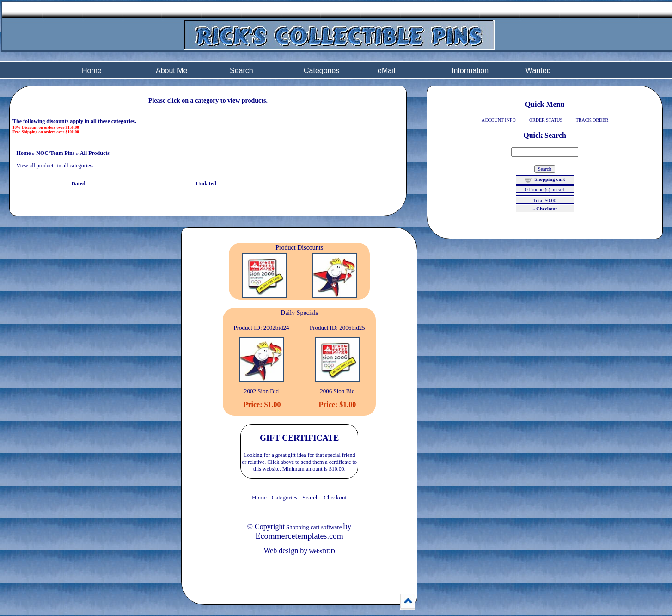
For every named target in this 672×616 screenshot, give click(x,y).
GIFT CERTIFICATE (299, 438)
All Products (95, 153)
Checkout (335, 497)
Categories (321, 71)
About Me (171, 71)
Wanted (538, 71)
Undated (206, 184)
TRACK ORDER (592, 120)
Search (241, 71)
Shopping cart (550, 179)
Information (470, 71)
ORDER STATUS (546, 120)
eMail (386, 71)
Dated (78, 184)
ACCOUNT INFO (499, 120)
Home (92, 71)
